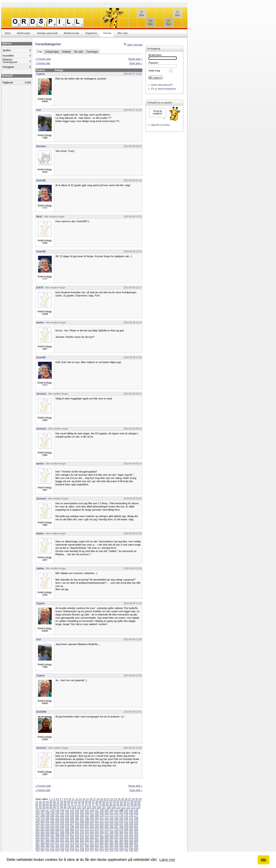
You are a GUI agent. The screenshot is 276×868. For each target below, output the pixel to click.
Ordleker (66, 52)
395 (72, 846)
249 (77, 827)
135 (136, 810)
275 (101, 829)
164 (72, 816)
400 (97, 846)
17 (94, 799)
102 (79, 807)
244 (52, 827)
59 (135, 802)
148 (97, 813)
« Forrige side (43, 59)
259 (126, 827)
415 (67, 849)
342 (121, 838)
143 (72, 813)
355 (82, 840)
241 (37, 827)
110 (118, 807)
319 (111, 835)
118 (52, 810)
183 (62, 818)
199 (37, 821)
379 (97, 843)
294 (92, 832)
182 (57, 818)
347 (42, 840)
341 (116, 838)
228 (77, 824)
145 (82, 813)
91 (37, 807)
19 (101, 799)
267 (62, 829)
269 (72, 829)
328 (52, 838)
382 (111, 843)
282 (136, 829)
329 (57, 838)
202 (52, 821)
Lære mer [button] (167, 860)
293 (87, 832)
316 (97, 835)
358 (97, 840)
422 (101, 849)
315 (92, 835)
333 (77, 838)
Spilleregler (24, 33)
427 (126, 849)
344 (131, 838)
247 (67, 827)
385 (126, 843)
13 (80, 799)
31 (37, 802)
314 (87, 835)
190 (97, 818)
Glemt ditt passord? (162, 85)
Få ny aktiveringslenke (163, 89)
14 (84, 799)
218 (131, 821)
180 (47, 818)
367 (37, 843)
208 (82, 821)
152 (116, 813)
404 (116, 846)
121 (67, 810)
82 (111, 805)
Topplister (91, 33)
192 (106, 818)
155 (131, 813)
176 (131, 816)
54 (118, 802)
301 (126, 832)
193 (111, 818)
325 (37, 838)
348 (47, 840)
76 (90, 805)
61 (37, 805)
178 (37, 818)
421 (97, 849)
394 (67, 846)
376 (82, 843)
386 (131, 843)
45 (86, 802)
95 (51, 807)
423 (106, 849)
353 (72, 840)
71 (72, 805)
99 (65, 807)
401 (101, 846)
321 (121, 835)
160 (52, 816)
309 (62, 835)
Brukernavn (155, 55)
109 (114, 807)
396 (77, 846)
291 (77, 832)
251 (87, 827)
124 (82, 810)
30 (140, 799)
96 (55, 807)
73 (79, 805)
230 (87, 824)
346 (37, 840)
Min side (123, 33)
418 (82, 849)
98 (61, 807)
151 (111, 813)
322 (126, 835)
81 (107, 805)
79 (100, 805)
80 (104, 805)
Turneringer (92, 52)
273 (92, 829)
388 (37, 846)
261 (136, 827)
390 (47, 846)
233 (101, 824)
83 (114, 805)
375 (77, 843)
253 (97, 827)
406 (126, 846)
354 (77, 840)
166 (82, 816)
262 (37, 829)
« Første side (43, 63)
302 (131, 832)
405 (121, 846)
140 (57, 813)
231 (92, 824)
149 (101, 813)
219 (136, 821)
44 (83, 802)
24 (119, 799)
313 (82, 835)
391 (52, 846)
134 (131, 810)
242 (42, 827)
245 (57, 827)
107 (104, 807)
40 (69, 802)
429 (136, 849)
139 (52, 813)
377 (87, 843)
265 (52, 829)
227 (72, 824)
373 (67, 843)
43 (79, 802)
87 (128, 805)
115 (37, 810)
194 (116, 818)
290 (72, 832)
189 (92, 818)
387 (136, 843)
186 (77, 818)
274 (97, 829)
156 (136, 813)
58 (132, 802)
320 (116, 835)
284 (42, 832)
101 (74, 807)
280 (126, 829)
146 (87, 813)
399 (92, 846)
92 (40, 807)
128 (101, 810)
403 (111, 846)
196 (126, 818)
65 (51, 805)
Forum (107, 33)
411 (47, 849)
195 (121, 818)
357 (92, 840)
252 (92, 827)
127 (97, 810)
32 (40, 802)
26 (126, 799)
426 (121, 849)
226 (67, 824)
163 (67, 816)
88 (132, 805)
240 (136, 824)
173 (116, 816)
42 (75, 802)
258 (121, 827)
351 (62, 840)
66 (55, 805)
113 (133, 807)
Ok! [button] (264, 860)
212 (101, 821)
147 (92, 813)
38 (61, 802)
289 (67, 832)
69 (65, 805)
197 (131, 818)
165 (77, 816)
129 (106, 810)
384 (121, 843)
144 (77, 813)
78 (97, 805)
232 (97, 824)
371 (57, 843)
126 (92, 810)
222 (47, 824)
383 (116, 843)
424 (111, 849)
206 (72, 821)
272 (87, 829)
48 (97, 802)
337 (97, 838)
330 (62, 838)
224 (57, 824)
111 (123, 807)
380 (101, 843)
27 (129, 799)
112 (128, 807)
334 (82, 838)
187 (82, 818)
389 (42, 846)
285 (47, 832)
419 (87, 849)
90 (139, 805)
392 (57, 846)
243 (47, 827)
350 (57, 840)
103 (84, 807)
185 (72, 818)
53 (114, 802)
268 (67, 829)
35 (51, 802)
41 (72, 802)
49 (100, 802)
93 (44, 807)
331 (67, 838)
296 (101, 832)
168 (92, 816)
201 (47, 821)
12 (77, 799)
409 (37, 849)
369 (47, 843)
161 (57, 816)
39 (65, 802)
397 (82, 846)
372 (62, 843)
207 (77, 821)
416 (72, 849)
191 (101, 818)
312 (77, 835)
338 (101, 838)
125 (87, 810)
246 (62, 827)
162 (62, 816)
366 (136, 840)
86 (125, 805)
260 (131, 827)
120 (62, 810)
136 (37, 813)
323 (131, 835)
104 (89, 807)
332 (72, 838)
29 (137, 799)
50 (104, 802)
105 (94, 807)
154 (126, 813)
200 (42, 821)
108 (109, 807)
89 (135, 805)
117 (47, 810)
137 (42, 813)
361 (111, 840)
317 (101, 835)
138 (47, 813)
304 (37, 835)
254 (101, 827)
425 (116, 849)
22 (112, 799)
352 (67, 840)
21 (108, 799)
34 (47, 802)
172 (111, 816)
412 (52, 849)
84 (118, 805)
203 (57, 821)
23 (115, 799)
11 (73, 799)
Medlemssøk (71, 33)
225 (62, 824)
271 (82, 829)
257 (116, 827)
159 (47, 816)
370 (52, 843)
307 (52, 835)
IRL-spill (78, 52)
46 (90, 802)
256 (111, 827)
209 (87, 821)
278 (116, 829)
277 (111, 829)
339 (106, 838)
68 (61, 805)
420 (92, 849)
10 (70, 799)
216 (121, 821)
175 (126, 816)
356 (87, 840)
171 (106, 816)
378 (92, 843)
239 (131, 824)
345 (136, 838)
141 (62, 813)
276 (106, 829)
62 (40, 805)
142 (67, 813)
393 (62, 846)
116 (42, 810)
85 (121, 805)
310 (67, 835)
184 (67, 818)
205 (67, 821)
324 (136, 835)
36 (55, 802)
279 (121, 829)
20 (105, 799)
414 (62, 849)
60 (139, 802)
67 (58, 805)
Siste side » (136, 63)
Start (8, 33)
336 (92, 838)
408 (136, 846)
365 (131, 840)
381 (106, 843)
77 (93, 805)
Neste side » (135, 59)
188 (87, 818)
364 (126, 840)
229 (82, 824)
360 (106, 840)
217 (126, 821)
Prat (40, 52)
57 (128, 802)
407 (131, 846)
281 (131, 829)
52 (111, 802)
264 (47, 829)
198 (136, 818)
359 (101, 840)
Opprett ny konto (160, 125)
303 (136, 832)
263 (42, 829)
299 (116, 832)
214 (111, 821)
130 (111, 810)
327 (47, 838)
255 (106, 827)
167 (87, 816)
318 (106, 835)
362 (116, 840)
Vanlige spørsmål (47, 33)
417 (77, 849)
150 (106, 813)
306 (47, 835)
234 (106, 824)
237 (121, 824)
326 (42, 838)
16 (91, 799)
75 (86, 805)
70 (69, 805)
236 (116, 824)
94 (47, 807)
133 (126, 810)
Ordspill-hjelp (52, 52)
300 (121, 832)
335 (87, 838)
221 (42, 824)
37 (58, 802)
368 (42, 843)
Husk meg (154, 71)
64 (47, 805)
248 (72, 827)
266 (57, 829)
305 (42, 835)
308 (57, 835)
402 (106, 846)
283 (37, 832)
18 (98, 799)
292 (82, 832)
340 (111, 838)
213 (106, 821)
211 (97, 821)
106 (99, 807)
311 (72, 835)
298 (111, 832)
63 (44, 805)
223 (52, 824)
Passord (153, 63)
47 (93, 802)
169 (97, 816)
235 (111, 824)
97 (58, 807)
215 (116, 821)
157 (37, 816)
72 (75, 805)
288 (62, 832)
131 (116, 810)
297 (106, 832)
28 (133, 799)
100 (69, 807)
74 (83, 805)
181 (52, 818)
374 (72, 843)
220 (37, 824)
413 (57, 849)
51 (107, 802)
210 (92, 821)
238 (126, 824)
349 (52, 840)
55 (121, 802)
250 (82, 827)
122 (72, 810)
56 (125, 802)
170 (101, 816)
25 (123, 799)
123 (77, 810)
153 (121, 813)
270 (77, 829)
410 (42, 849)
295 (97, 832)
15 (87, 799)
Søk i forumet (135, 45)
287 (57, 832)
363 (121, 840)
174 (121, 816)
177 (136, 816)
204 (62, 821)
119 (57, 810)
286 (52, 832)
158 (42, 816)
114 (138, 807)
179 (42, 818)
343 (126, 838)
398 (87, 846)
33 (44, 802)
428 (131, 849)
